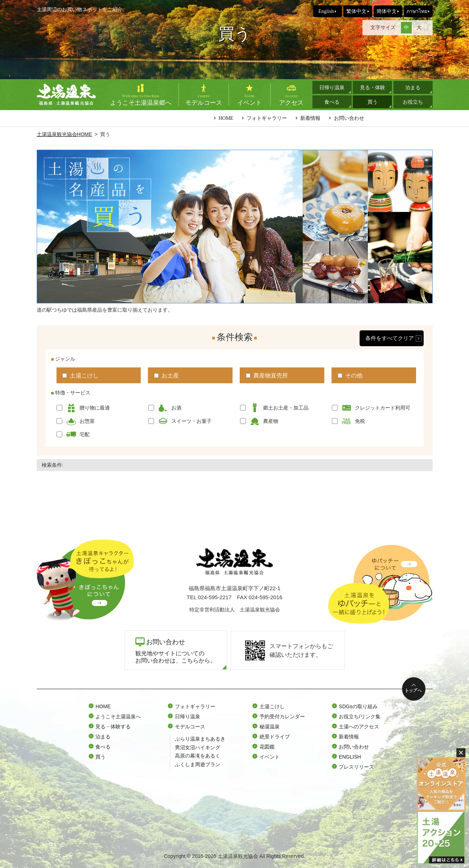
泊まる (413, 87)
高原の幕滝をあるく (198, 756)
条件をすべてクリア (390, 338)
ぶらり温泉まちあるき (200, 739)
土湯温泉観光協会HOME (64, 134)
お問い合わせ (349, 118)
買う (373, 102)
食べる (332, 102)
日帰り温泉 (332, 87)
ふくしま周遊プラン (198, 764)
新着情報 (310, 118)
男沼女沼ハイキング (198, 747)
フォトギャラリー (267, 118)
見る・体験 (373, 87)
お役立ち (413, 102)
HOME (226, 118)
